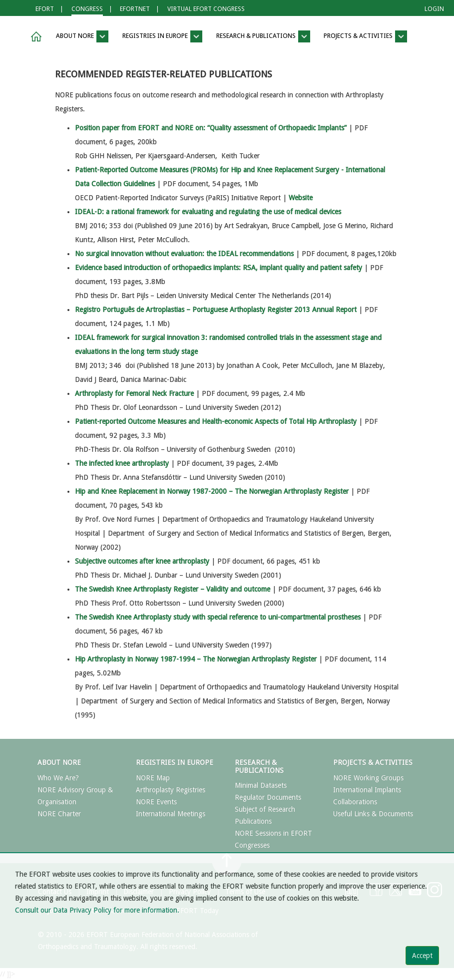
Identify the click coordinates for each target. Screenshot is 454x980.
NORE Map (153, 778)
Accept (422, 956)
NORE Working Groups (368, 778)
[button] (34, 37)
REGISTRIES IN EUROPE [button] (162, 36)
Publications (253, 821)
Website (301, 198)
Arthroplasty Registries (171, 790)
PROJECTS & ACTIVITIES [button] (365, 36)
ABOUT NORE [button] (82, 36)
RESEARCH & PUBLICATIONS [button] (263, 36)
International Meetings (171, 814)
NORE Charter (59, 814)
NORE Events (156, 802)
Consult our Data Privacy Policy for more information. (97, 910)
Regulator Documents (268, 797)
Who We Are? (58, 778)
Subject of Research (265, 809)
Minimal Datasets (261, 785)
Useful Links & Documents (373, 814)
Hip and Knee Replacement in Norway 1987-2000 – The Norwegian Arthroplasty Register (212, 491)
